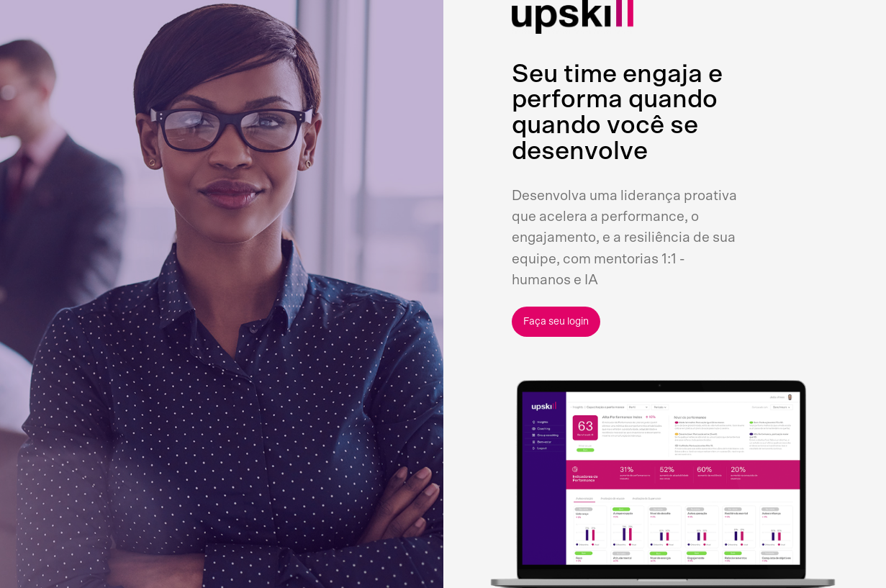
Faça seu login (556, 322)
